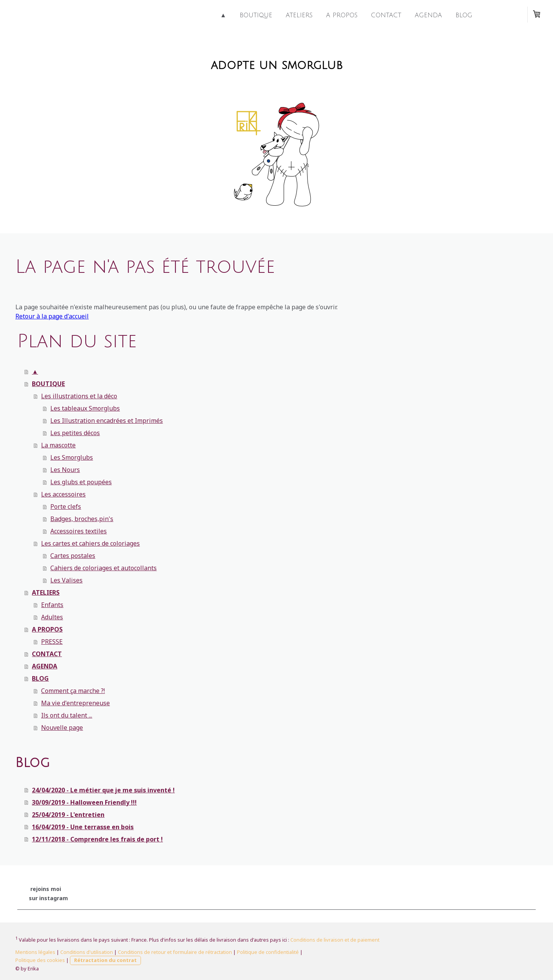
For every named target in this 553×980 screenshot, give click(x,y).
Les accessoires (63, 494)
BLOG (464, 15)
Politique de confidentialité (268, 952)
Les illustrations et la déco (79, 396)
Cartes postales (73, 556)
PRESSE (52, 642)
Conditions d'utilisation (87, 952)
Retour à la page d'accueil (52, 316)
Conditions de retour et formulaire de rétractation (175, 952)
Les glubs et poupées (81, 482)
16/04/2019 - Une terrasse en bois (83, 827)
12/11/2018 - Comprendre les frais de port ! (97, 839)
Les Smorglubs (72, 457)
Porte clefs (66, 506)
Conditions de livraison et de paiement (335, 940)
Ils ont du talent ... (67, 715)
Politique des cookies (40, 960)
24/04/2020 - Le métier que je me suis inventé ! (103, 790)
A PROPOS (342, 15)
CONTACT (386, 15)
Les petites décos (75, 433)
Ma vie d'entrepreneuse (75, 703)
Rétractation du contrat (105, 960)
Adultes (52, 617)
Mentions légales (35, 952)
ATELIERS (299, 15)
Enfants (52, 605)
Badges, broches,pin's (82, 519)
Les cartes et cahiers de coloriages (90, 543)
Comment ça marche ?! (73, 691)
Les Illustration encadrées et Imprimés (107, 421)
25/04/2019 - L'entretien (68, 815)
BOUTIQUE (256, 15)
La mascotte (58, 445)
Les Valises (66, 580)
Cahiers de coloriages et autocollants (103, 568)
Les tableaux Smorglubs (85, 408)
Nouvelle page (62, 728)
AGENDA (428, 15)
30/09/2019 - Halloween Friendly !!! (84, 802)
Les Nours (65, 470)
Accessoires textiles (79, 531)
